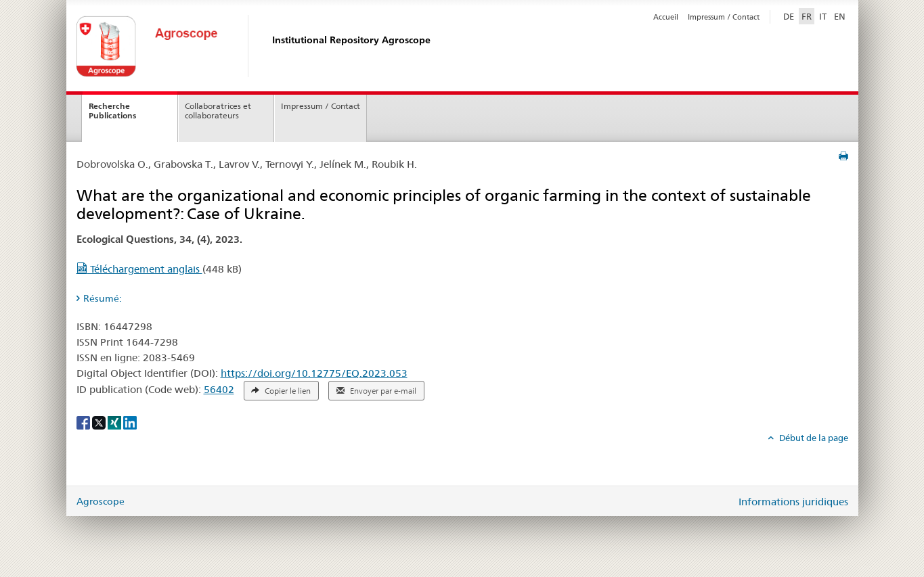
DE (790, 16)
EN (840, 16)
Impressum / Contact (724, 17)
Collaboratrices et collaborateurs (218, 111)
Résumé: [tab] (103, 298)
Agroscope (101, 501)
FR (807, 16)
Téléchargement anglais (139, 269)
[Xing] (115, 421)
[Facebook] (84, 421)
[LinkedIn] (130, 421)
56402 (219, 389)
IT (823, 16)
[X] (100, 421)
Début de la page (813, 438)
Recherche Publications (112, 111)
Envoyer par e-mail (376, 391)
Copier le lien (281, 391)
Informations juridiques (793, 502)
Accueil (666, 17)
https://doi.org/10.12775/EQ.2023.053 (314, 373)
